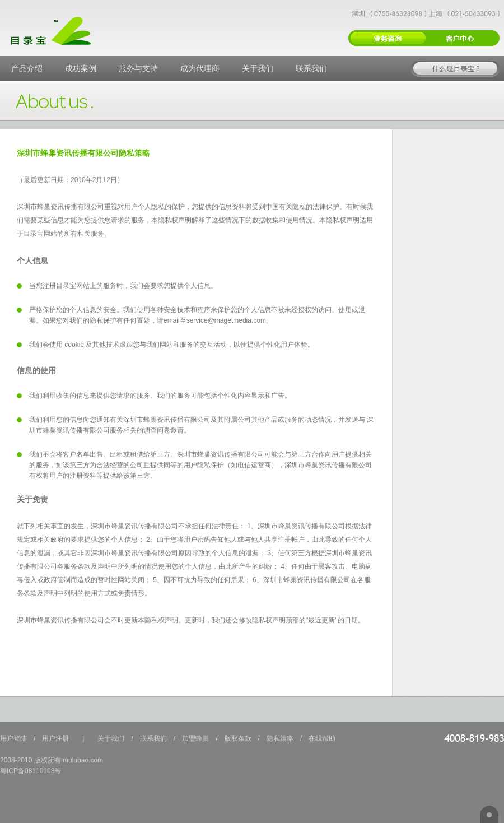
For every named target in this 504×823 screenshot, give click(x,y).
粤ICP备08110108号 (31, 771)
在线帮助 (322, 738)
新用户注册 (387, 38)
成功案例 (81, 68)
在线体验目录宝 (455, 69)
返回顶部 (489, 814)
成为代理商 (200, 68)
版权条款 (238, 738)
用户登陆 (13, 738)
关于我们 (258, 68)
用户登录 (462, 38)
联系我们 (311, 68)
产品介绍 (27, 68)
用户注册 (55, 738)
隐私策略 (280, 738)
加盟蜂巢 (195, 738)
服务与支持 (138, 68)
